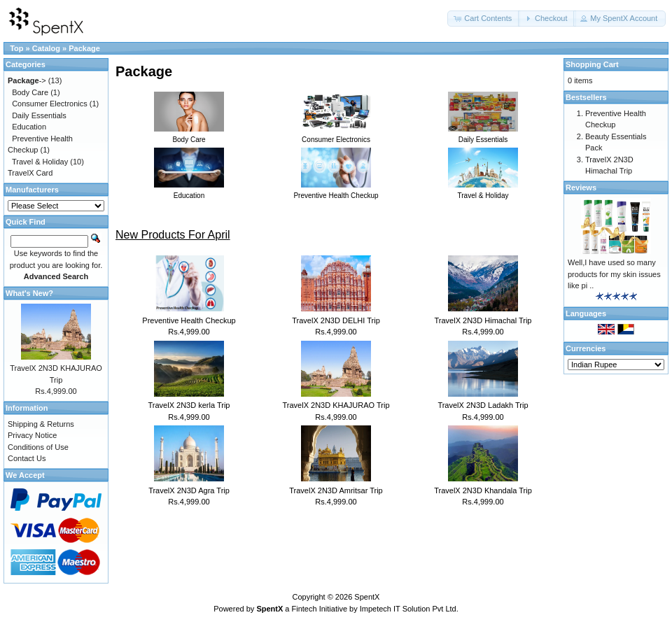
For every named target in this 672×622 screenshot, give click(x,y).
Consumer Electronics (50, 104)
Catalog (46, 48)
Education (29, 127)
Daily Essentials (39, 115)
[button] (484, 19)
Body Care (30, 92)
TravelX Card (30, 173)
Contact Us (27, 458)
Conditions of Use (38, 447)
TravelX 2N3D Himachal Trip (483, 320)
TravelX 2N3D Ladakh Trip (483, 405)
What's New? (29, 293)
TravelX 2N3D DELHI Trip (336, 320)
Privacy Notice (32, 435)
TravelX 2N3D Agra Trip (189, 490)
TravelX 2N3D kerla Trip (189, 405)
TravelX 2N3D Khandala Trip (483, 490)
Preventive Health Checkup (189, 320)
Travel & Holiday (40, 162)
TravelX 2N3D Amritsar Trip (336, 490)
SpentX (367, 597)
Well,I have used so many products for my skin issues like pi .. (614, 274)
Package (84, 48)
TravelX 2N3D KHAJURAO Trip (336, 405)
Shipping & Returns (41, 424)
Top (16, 48)
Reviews (581, 188)
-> (27, 80)
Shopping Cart (592, 64)
